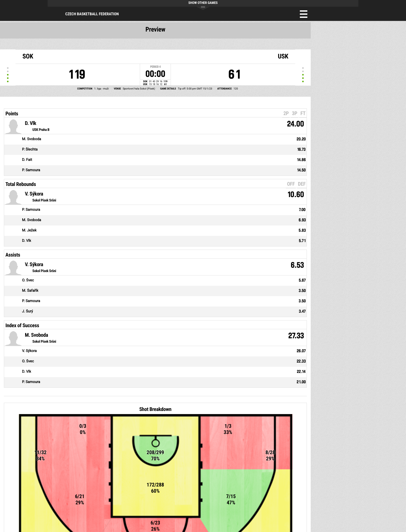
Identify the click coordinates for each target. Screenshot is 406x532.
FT (303, 113)
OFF (291, 184)
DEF (302, 184)
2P (286, 113)
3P (295, 113)
